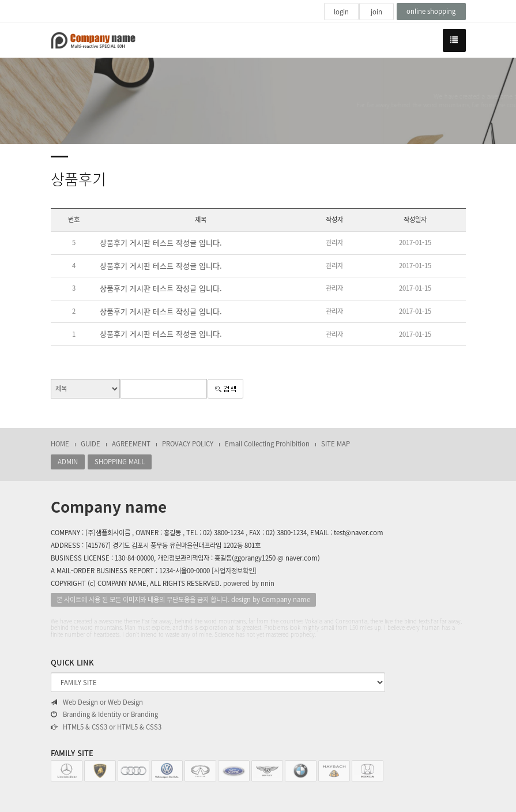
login (341, 12)
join (376, 12)
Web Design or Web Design (97, 702)
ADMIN (68, 462)
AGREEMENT (131, 444)
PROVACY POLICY (188, 444)
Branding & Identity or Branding (104, 715)
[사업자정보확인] (234, 571)
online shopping (431, 11)
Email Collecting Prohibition (267, 444)
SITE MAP (336, 444)
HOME (60, 444)
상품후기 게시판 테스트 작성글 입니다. (161, 243)
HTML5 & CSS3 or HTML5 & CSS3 (106, 727)
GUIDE (91, 444)
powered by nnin (249, 583)
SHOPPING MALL (120, 462)
